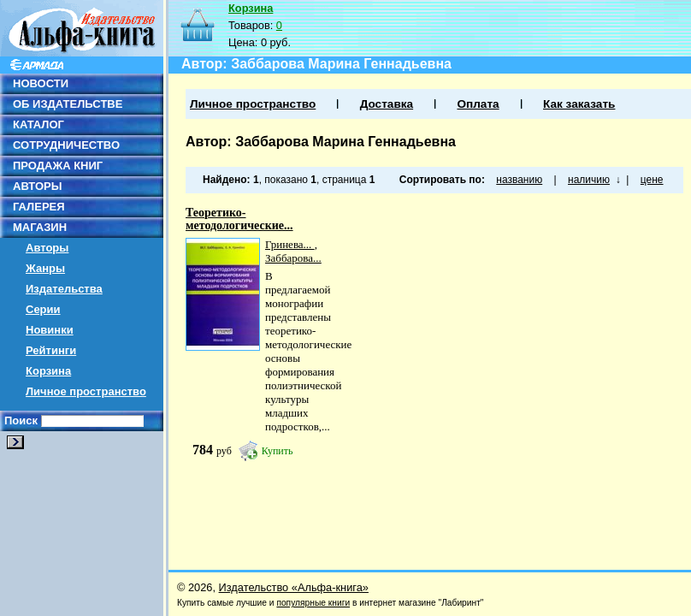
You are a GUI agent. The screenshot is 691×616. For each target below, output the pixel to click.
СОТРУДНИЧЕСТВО (66, 145)
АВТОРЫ (37, 186)
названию (519, 180)
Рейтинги (51, 350)
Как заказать (579, 104)
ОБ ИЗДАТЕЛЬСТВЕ (68, 104)
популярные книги (313, 603)
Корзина (48, 371)
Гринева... (290, 244)
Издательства (64, 289)
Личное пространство (86, 391)
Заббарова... (293, 258)
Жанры (45, 268)
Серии (43, 309)
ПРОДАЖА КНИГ (58, 166)
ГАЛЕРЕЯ (39, 207)
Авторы (47, 248)
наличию (589, 180)
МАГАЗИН (40, 227)
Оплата (478, 104)
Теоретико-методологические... (239, 219)
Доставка (387, 104)
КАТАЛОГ (38, 124)
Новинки (50, 330)
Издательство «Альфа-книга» (294, 587)
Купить (278, 451)
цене (652, 180)
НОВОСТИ (41, 83)
